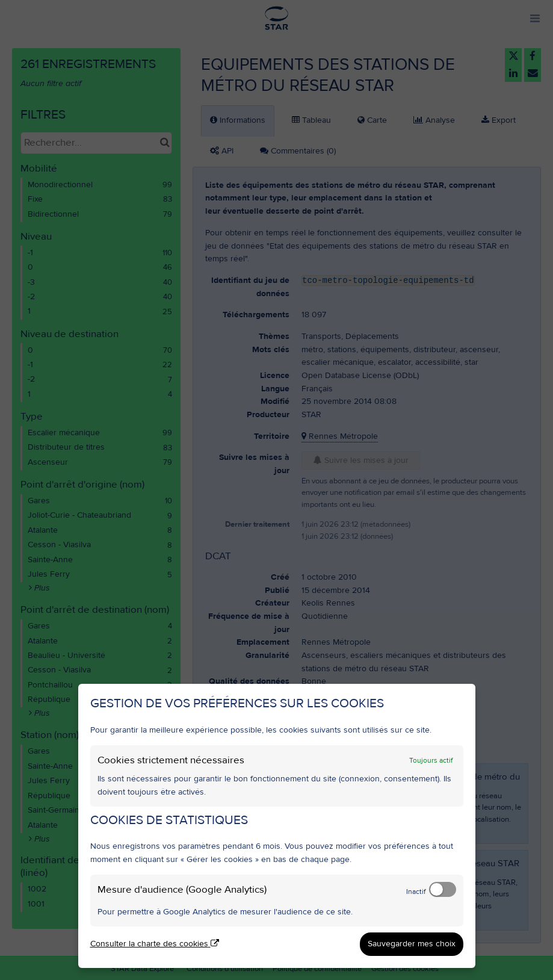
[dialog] (277, 826)
